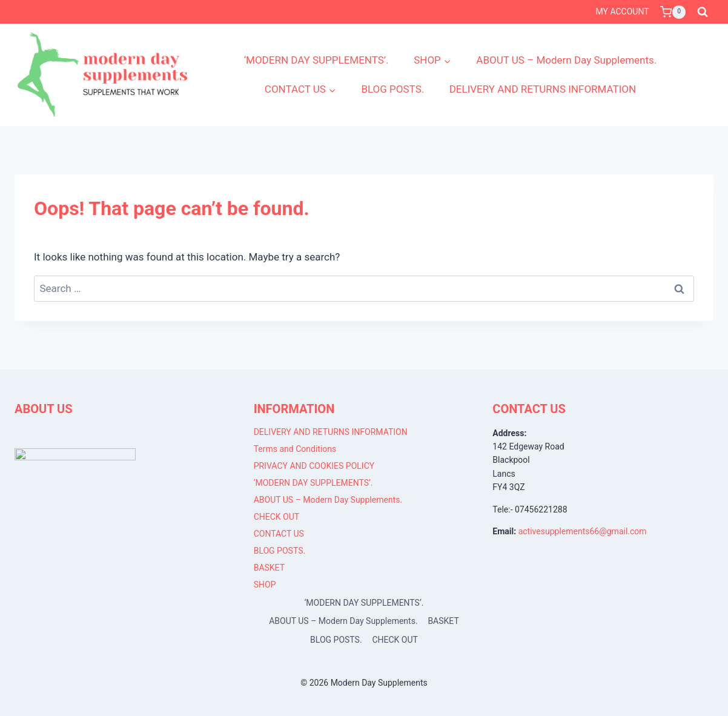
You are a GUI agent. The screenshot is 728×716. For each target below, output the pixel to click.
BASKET (269, 568)
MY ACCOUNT (623, 12)
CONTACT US (279, 534)
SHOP (265, 585)
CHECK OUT (277, 517)
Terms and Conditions (295, 449)
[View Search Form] (703, 12)
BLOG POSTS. (392, 89)
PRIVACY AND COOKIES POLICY (314, 466)
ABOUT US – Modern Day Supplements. (566, 60)
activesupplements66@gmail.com (583, 531)
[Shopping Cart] (673, 12)
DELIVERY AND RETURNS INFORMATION (543, 89)
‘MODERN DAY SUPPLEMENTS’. (316, 60)
